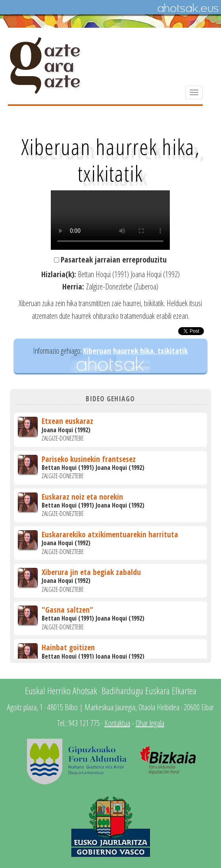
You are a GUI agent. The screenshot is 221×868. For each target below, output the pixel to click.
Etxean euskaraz (67, 421)
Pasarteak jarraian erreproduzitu (114, 260)
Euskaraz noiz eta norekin (82, 497)
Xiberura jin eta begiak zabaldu (91, 572)
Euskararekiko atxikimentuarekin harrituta (110, 534)
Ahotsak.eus (188, 8)
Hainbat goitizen (68, 647)
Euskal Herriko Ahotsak (61, 691)
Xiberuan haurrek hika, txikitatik (135, 351)
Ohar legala (150, 723)
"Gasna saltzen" (67, 610)
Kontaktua (117, 723)
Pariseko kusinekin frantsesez (89, 459)
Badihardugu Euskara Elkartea (149, 691)
